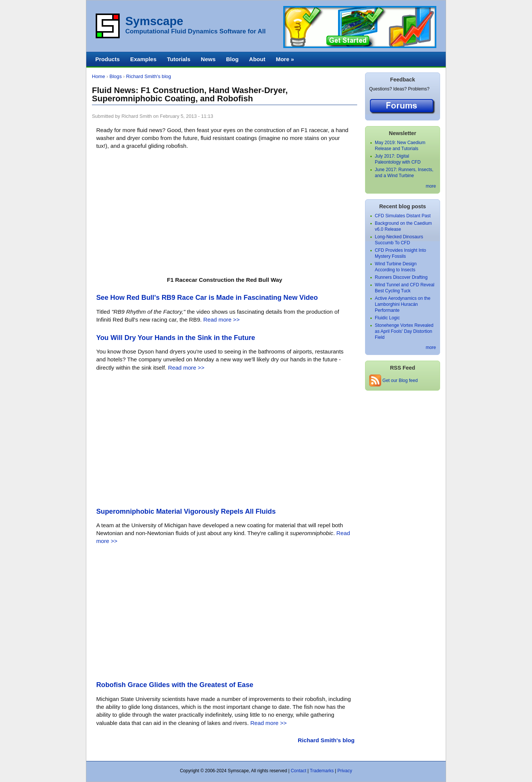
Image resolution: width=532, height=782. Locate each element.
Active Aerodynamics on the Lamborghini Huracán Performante (403, 304)
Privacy (345, 771)
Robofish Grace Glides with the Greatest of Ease (175, 685)
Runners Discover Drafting (401, 277)
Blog (232, 59)
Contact (298, 771)
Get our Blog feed (393, 380)
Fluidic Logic (387, 318)
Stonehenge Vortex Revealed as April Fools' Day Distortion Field (404, 331)
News (208, 59)
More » (285, 59)
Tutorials (179, 59)
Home (98, 76)
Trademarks (322, 771)
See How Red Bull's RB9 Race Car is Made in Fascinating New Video (207, 298)
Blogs (116, 76)
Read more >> (222, 320)
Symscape (154, 21)
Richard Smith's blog (149, 76)
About (257, 59)
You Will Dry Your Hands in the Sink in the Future (176, 338)
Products (107, 59)
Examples (143, 59)
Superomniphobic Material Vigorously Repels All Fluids (186, 511)
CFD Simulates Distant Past (403, 216)
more (431, 186)
